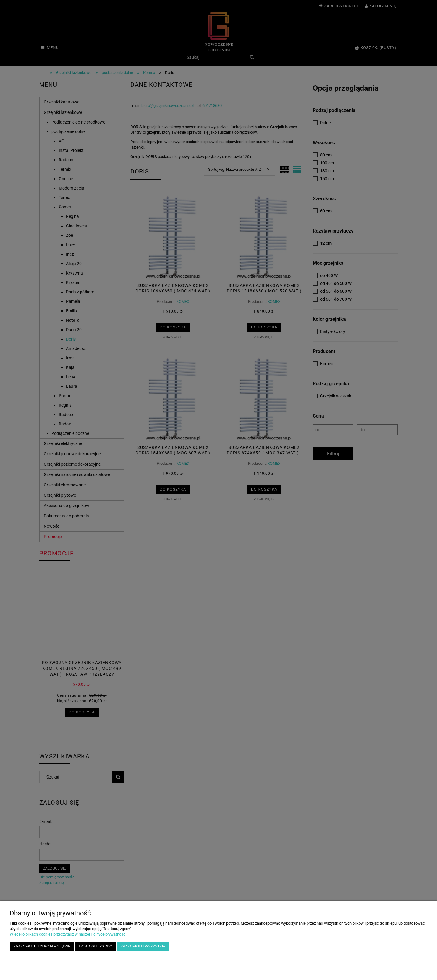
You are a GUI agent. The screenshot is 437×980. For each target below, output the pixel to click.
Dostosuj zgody (96, 946)
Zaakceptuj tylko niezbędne (42, 946)
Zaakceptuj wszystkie (143, 946)
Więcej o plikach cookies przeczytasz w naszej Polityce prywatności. (69, 934)
